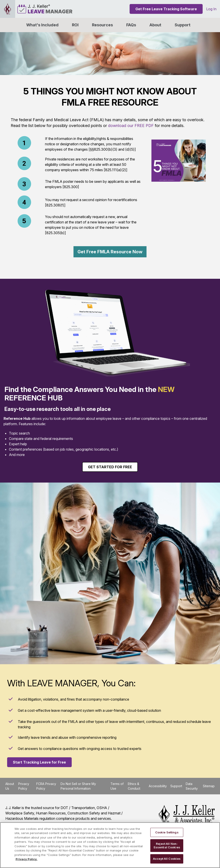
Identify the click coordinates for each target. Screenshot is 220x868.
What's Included (42, 25)
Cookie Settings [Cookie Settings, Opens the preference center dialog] (167, 832)
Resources (102, 25)
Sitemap (209, 786)
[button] (155, 25)
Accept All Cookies (167, 859)
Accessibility (158, 786)
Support (182, 25)
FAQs (131, 25)
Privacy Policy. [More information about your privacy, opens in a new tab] (26, 859)
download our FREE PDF (131, 126)
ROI (75, 25)
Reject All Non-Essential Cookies (167, 845)
